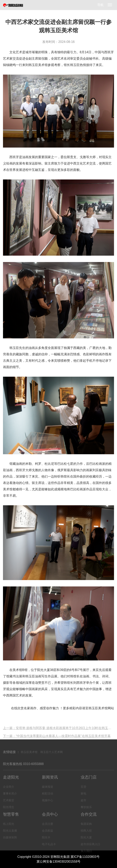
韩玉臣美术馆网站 (101, 708)
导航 (100, 5)
